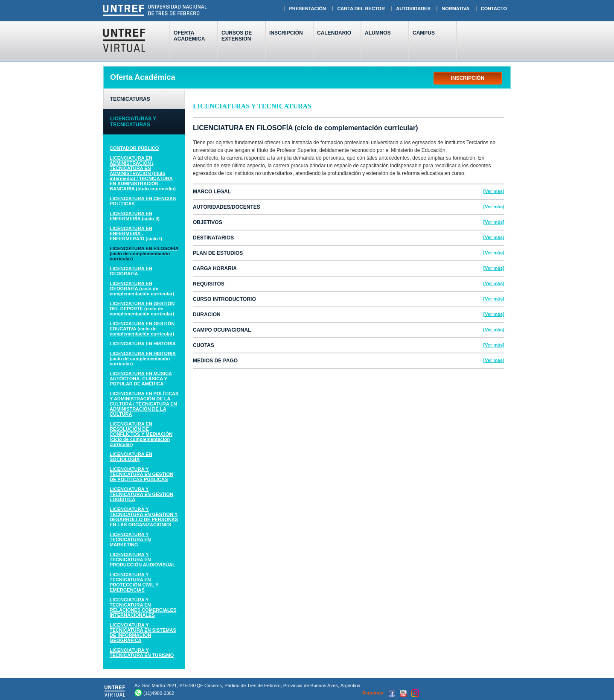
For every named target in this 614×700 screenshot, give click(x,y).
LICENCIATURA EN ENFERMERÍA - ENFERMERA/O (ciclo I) (136, 233)
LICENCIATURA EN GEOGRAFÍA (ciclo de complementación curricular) (142, 289)
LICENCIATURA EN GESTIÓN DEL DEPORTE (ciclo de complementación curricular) (142, 309)
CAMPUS (424, 33)
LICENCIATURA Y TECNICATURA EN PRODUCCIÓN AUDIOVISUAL (143, 560)
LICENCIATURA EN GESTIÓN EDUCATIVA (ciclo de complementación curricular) (142, 329)
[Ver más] (494, 191)
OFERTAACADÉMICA (189, 36)
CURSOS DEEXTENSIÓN (237, 36)
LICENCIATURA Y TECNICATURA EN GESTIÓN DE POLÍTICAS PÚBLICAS (141, 474)
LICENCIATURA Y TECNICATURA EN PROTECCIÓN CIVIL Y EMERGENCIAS (134, 582)
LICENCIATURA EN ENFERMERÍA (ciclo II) (135, 216)
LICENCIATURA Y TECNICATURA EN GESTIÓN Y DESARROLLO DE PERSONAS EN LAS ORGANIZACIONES (144, 517)
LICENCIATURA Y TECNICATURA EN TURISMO (142, 653)
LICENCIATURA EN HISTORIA (143, 344)
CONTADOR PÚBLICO (134, 148)
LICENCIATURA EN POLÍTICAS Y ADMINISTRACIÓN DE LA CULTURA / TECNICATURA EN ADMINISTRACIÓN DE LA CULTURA (144, 404)
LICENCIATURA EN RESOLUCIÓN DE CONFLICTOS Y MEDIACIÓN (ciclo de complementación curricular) (141, 434)
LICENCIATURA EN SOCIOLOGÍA (131, 457)
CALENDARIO (334, 33)
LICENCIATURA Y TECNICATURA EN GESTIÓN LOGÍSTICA (141, 494)
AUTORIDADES (413, 9)
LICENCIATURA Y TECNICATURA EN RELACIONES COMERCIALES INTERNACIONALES (143, 607)
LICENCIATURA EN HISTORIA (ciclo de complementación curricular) (143, 359)
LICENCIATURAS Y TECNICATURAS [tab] (133, 122)
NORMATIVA (455, 9)
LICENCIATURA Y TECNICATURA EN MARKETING (130, 540)
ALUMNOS (378, 33)
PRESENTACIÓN (307, 9)
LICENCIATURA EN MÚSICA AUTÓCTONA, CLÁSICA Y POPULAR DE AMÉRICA (141, 379)
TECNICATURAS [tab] (130, 99)
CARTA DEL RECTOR (361, 9)
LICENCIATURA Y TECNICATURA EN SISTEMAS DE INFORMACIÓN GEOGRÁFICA (143, 633)
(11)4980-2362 (159, 693)
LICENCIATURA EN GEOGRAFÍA (131, 271)
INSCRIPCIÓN (286, 36)
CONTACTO (494, 9)
